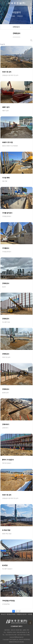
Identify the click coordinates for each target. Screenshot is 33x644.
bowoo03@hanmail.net (17, 637)
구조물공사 (6, 248)
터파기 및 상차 (7, 72)
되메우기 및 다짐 (7, 142)
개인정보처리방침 (11, 614)
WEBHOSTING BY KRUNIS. (17, 642)
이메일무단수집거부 (21, 614)
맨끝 (20, 611)
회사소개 (3, 614)
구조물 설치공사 (7, 213)
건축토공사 (22, 27)
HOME (13, 16)
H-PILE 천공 (6, 530)
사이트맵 (30, 614)
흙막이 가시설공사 (8, 460)
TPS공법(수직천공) (9, 601)
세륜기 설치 (6, 107)
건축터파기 (6, 424)
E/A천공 (5, 565)
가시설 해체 (6, 178)
